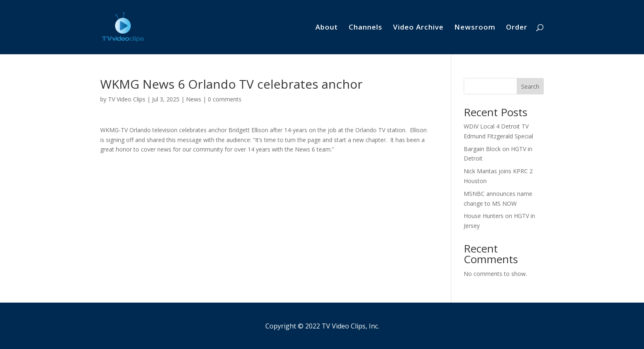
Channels (366, 28)
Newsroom (475, 28)
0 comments (225, 99)
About (327, 28)
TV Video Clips (127, 99)
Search (530, 86)
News (194, 99)
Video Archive (418, 28)
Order (517, 28)
